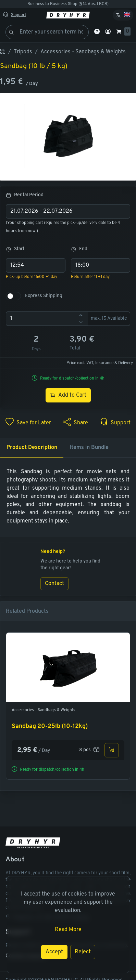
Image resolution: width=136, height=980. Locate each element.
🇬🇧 (127, 15)
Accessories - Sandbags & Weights (44, 710)
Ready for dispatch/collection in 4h (72, 379)
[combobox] (68, 211)
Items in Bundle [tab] (89, 448)
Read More (68, 930)
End (79, 249)
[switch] (13, 296)
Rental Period (25, 195)
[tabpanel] (68, 496)
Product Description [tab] (32, 448)
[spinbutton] (47, 319)
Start (15, 249)
